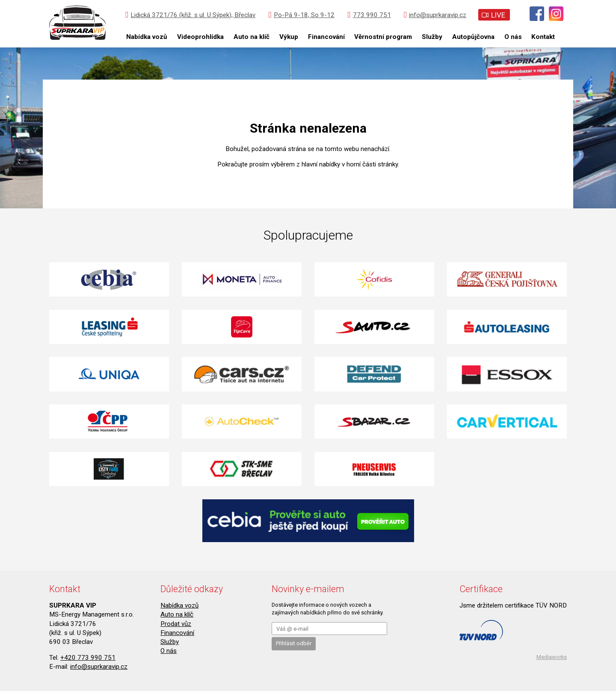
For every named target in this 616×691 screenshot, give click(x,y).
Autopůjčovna (473, 37)
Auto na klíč (252, 37)
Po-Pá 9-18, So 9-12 (302, 15)
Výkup (289, 37)
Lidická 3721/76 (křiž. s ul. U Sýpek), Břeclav (190, 15)
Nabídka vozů (147, 37)
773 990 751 (369, 15)
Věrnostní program (383, 37)
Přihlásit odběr (294, 643)
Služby (432, 37)
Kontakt (543, 37)
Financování (326, 37)
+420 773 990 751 (88, 658)
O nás (513, 37)
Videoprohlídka (200, 37)
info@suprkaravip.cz (435, 15)
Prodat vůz (176, 624)
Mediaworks (552, 657)
